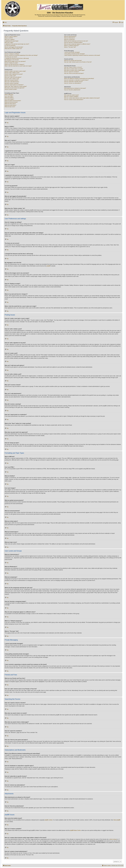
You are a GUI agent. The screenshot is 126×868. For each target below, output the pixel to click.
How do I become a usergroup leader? (73, 42)
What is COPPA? (9, 38)
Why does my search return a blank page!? (75, 70)
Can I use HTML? (9, 96)
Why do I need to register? (11, 36)
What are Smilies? (9, 98)
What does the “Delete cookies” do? (13, 49)
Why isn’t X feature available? (71, 97)
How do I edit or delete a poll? (12, 79)
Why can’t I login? (9, 42)
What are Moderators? (70, 38)
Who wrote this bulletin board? (71, 95)
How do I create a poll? (10, 76)
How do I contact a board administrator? (74, 100)
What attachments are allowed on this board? (75, 88)
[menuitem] (5, 22)
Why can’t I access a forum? (12, 80)
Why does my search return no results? (74, 69)
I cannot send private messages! (72, 52)
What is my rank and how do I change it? (15, 64)
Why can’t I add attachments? (12, 82)
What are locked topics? (10, 105)
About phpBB (117, 820)
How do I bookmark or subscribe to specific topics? (76, 80)
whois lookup (113, 839)
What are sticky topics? (10, 104)
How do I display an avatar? (11, 63)
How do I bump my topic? (11, 89)
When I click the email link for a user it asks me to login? (18, 66)
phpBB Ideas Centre (75, 830)
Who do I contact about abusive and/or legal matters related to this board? (82, 98)
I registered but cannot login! (12, 41)
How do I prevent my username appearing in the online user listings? (21, 55)
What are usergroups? (70, 39)
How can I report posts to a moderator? (14, 85)
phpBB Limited (49, 820)
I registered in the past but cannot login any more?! (17, 44)
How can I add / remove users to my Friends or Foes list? (78, 62)
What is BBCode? (9, 95)
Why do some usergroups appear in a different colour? (77, 44)
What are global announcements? (13, 101)
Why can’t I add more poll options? (13, 77)
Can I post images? (9, 99)
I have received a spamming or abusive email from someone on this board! (82, 55)
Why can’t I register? (10, 39)
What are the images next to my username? (15, 61)
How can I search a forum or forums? (73, 67)
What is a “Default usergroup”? (72, 45)
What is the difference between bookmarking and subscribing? (79, 78)
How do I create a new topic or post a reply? (15, 71)
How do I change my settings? (12, 54)
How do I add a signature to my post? (14, 74)
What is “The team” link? (70, 47)
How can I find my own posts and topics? (74, 73)
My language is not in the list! (12, 60)
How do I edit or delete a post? (12, 73)
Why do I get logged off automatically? (14, 47)
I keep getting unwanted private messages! (74, 54)
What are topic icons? (10, 107)
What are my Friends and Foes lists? (73, 60)
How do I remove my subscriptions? (73, 83)
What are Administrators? (70, 36)
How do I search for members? (72, 72)
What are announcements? (11, 102)
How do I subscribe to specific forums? (73, 82)
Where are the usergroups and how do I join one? (76, 41)
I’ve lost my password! (10, 45)
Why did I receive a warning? (12, 83)
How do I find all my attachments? (72, 90)
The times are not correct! (11, 57)
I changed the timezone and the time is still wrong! (17, 58)
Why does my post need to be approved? (15, 88)
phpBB (48, 266)
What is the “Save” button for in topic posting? (16, 86)
